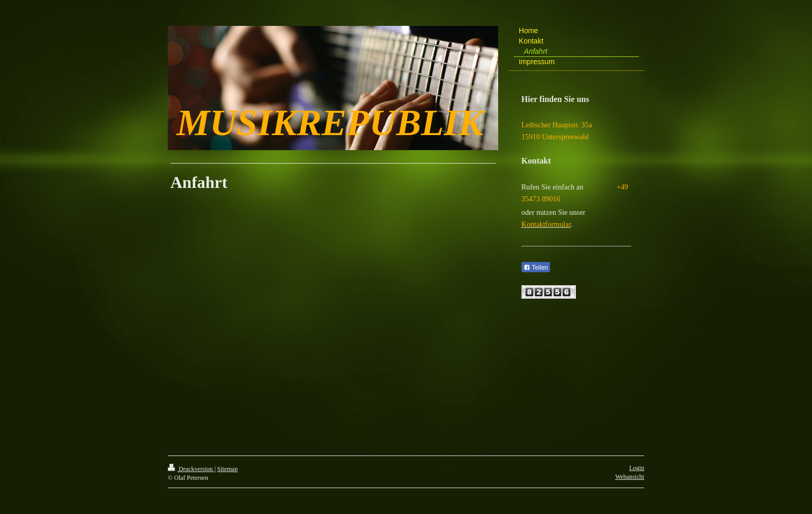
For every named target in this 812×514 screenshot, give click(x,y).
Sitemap (227, 469)
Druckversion (191, 469)
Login (637, 468)
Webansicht (630, 477)
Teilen (536, 268)
